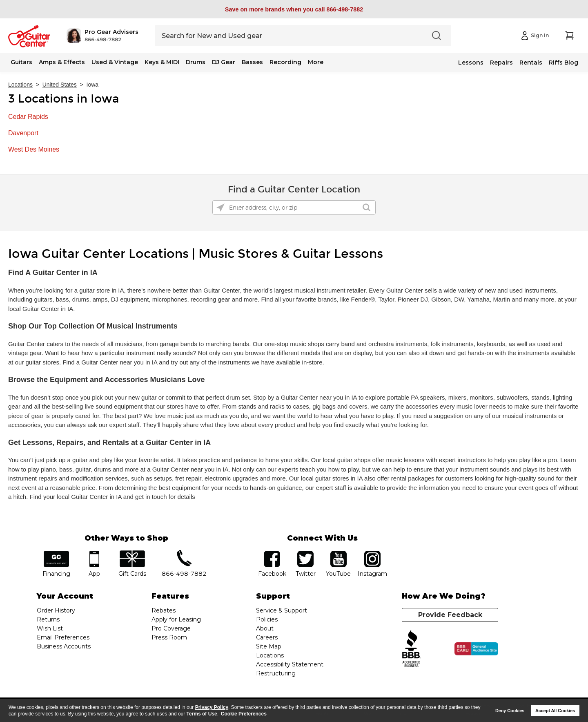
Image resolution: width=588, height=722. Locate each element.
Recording (285, 62)
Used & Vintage (115, 62)
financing (57, 553)
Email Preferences (63, 637)
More (316, 62)
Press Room (169, 637)
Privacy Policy (212, 707)
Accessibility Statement (290, 664)
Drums (196, 62)
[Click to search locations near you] (220, 208)
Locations (20, 85)
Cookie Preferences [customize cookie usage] (244, 714)
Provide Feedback (450, 615)
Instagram (372, 553)
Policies (267, 619)
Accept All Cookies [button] (555, 711)
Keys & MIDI (162, 62)
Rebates (164, 610)
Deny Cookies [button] (510, 711)
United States (60, 85)
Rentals (531, 63)
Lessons (471, 63)
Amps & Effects (62, 62)
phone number (184, 553)
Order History (56, 610)
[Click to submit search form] (366, 207)
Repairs (501, 63)
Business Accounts (64, 646)
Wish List (50, 628)
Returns (48, 619)
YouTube (339, 553)
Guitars (21, 62)
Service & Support (282, 610)
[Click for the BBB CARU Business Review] (476, 649)
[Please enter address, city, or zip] (294, 207)
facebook (272, 553)
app (95, 553)
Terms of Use (202, 714)
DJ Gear (224, 62)
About (265, 628)
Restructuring (276, 673)
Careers (267, 637)
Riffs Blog (563, 63)
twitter (305, 553)
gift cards (132, 553)
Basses (252, 62)
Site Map (269, 646)
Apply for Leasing (176, 619)
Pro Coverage (171, 628)
